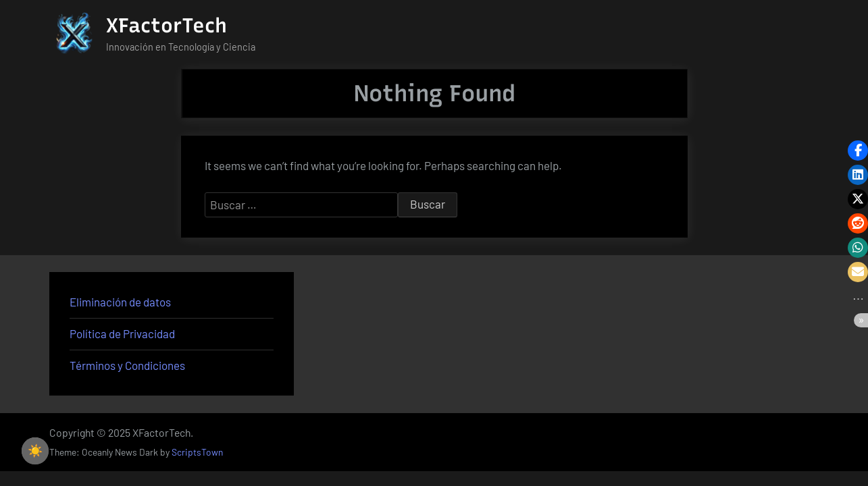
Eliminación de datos (120, 302)
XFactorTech (167, 25)
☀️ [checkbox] (35, 451)
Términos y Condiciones (127, 365)
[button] (858, 151)
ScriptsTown (197, 452)
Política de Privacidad (122, 333)
